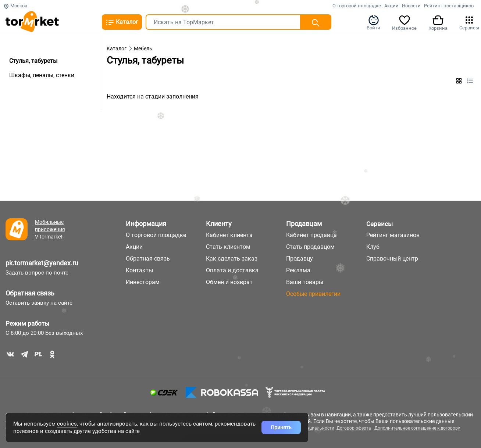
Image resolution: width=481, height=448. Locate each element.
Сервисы (469, 22)
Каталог (122, 22)
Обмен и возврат (229, 282)
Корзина (438, 22)
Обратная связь (30, 293)
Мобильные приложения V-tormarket (50, 229)
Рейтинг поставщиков (449, 6)
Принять (281, 427)
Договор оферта (354, 428)
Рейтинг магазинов (393, 235)
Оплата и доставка (232, 270)
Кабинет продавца (311, 235)
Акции (391, 6)
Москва (15, 6)
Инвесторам (143, 282)
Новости (411, 6)
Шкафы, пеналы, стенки (42, 75)
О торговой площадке (357, 6)
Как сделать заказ (232, 259)
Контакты (139, 270)
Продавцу (300, 259)
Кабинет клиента (229, 235)
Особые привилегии (313, 294)
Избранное (404, 22)
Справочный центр (392, 259)
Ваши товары (305, 282)
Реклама (298, 270)
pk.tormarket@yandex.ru (42, 263)
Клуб (373, 247)
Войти (373, 22)
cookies (67, 424)
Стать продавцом (310, 247)
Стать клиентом (228, 247)
